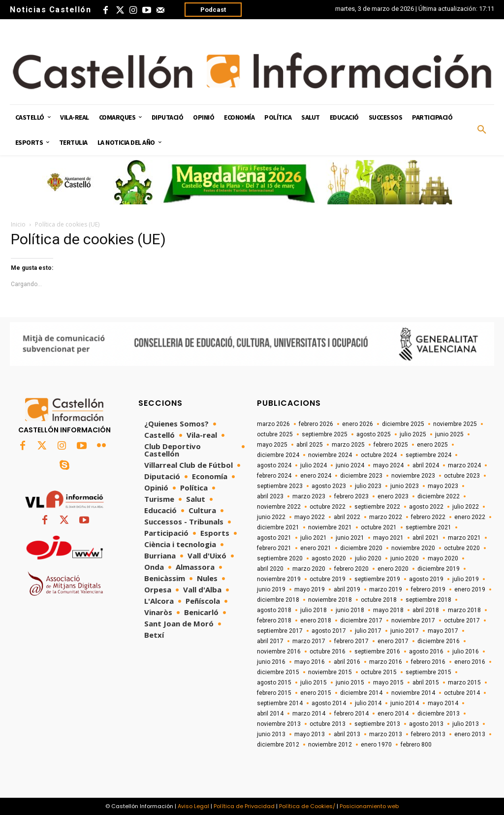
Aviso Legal (193, 806)
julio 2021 (314, 538)
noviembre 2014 (413, 693)
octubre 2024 (379, 455)
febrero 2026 (316, 424)
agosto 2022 (426, 507)
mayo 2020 (443, 558)
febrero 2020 (351, 569)
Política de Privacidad (244, 806)
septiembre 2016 (377, 652)
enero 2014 (393, 714)
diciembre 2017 (361, 620)
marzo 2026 (273, 424)
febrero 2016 (428, 662)
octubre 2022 (328, 507)
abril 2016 (347, 662)
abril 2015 (426, 683)
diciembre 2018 (278, 600)
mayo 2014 (443, 703)
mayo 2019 (310, 589)
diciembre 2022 (439, 496)
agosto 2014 (329, 703)
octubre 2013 (328, 724)
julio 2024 (314, 465)
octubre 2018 (379, 600)
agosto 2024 (274, 465)
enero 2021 (316, 548)
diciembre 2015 (278, 672)
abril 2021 (426, 538)
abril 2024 (426, 465)
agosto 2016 (426, 652)
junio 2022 (271, 517)
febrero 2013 (428, 734)
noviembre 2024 (330, 455)
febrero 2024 (274, 476)
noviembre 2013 (279, 724)
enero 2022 (470, 517)
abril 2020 (270, 569)
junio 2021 (350, 538)
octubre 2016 (328, 652)
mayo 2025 (272, 445)
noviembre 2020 (413, 548)
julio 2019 (466, 579)
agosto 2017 (329, 631)
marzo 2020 (309, 569)
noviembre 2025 (455, 424)
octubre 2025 (275, 434)
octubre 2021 (379, 527)
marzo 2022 (386, 517)
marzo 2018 (464, 610)
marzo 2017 (309, 641)
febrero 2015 (274, 693)
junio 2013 (271, 734)
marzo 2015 (464, 683)
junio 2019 (271, 589)
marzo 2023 (309, 496)
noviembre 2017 (413, 620)
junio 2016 (271, 662)
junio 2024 (350, 465)
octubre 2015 (379, 672)
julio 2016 (466, 652)
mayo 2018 (388, 610)
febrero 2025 (391, 445)
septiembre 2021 (428, 527)
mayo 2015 (388, 683)
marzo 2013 (386, 734)
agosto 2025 (374, 434)
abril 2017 (270, 641)
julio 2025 (413, 434)
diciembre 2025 (403, 424)
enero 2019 (470, 589)
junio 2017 (405, 631)
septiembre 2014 (280, 703)
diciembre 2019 (439, 569)
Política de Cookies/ (307, 806)
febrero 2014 (351, 714)
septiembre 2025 (325, 434)
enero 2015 (316, 693)
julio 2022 (466, 507)
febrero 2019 (428, 589)
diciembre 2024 (278, 455)
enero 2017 (393, 641)
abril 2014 (270, 714)
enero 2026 (358, 424)
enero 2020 (393, 569)
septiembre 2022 (377, 507)
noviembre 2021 (330, 527)
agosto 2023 (329, 486)
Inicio (18, 224)
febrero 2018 (274, 620)
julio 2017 (368, 631)
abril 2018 (426, 610)
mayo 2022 (310, 517)
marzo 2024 (464, 465)
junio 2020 (405, 558)
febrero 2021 (274, 548)
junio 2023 (405, 486)
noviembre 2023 (413, 476)
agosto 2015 (274, 683)
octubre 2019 (328, 579)
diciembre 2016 (439, 641)
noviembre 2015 (330, 672)
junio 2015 (350, 683)
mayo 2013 (310, 734)
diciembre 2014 (361, 693)
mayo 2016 (310, 662)
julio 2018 (314, 610)
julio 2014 (368, 703)
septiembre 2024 (428, 455)
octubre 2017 (462, 620)
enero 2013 (470, 734)
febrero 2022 (428, 517)
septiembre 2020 (280, 558)
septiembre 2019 (377, 579)
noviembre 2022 (279, 507)
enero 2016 (470, 662)
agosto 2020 (329, 558)
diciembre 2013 (439, 714)
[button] (482, 130)
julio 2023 (368, 486)
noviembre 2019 (279, 579)
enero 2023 (393, 496)
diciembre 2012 (278, 745)
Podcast (213, 10)
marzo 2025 (348, 445)
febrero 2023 (351, 496)
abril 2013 (347, 734)
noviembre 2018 (330, 600)
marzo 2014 (309, 714)
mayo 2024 (388, 465)
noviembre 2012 (330, 745)
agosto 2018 (274, 610)
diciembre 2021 (278, 527)
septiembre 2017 (280, 631)
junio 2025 (449, 434)
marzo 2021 (464, 538)
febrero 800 (416, 745)
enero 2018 (316, 620)
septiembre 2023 (280, 486)
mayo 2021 (388, 538)
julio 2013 (466, 724)
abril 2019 (347, 589)
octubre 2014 (462, 693)
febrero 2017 (351, 641)
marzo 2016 (386, 662)
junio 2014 (405, 703)
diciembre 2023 (361, 476)
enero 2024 (316, 476)
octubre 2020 (462, 548)
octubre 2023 (462, 476)
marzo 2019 (386, 589)
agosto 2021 (274, 538)
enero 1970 (376, 745)
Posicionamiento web (369, 806)
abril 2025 (310, 445)
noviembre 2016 (279, 652)
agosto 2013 (426, 724)
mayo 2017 (443, 631)
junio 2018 (350, 610)
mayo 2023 (443, 486)
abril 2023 (270, 496)
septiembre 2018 (428, 600)
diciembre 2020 (361, 548)
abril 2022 (347, 517)
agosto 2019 (426, 579)
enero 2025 (432, 445)
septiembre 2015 (428, 672)
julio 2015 (314, 683)
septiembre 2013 (377, 724)
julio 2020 (368, 558)
